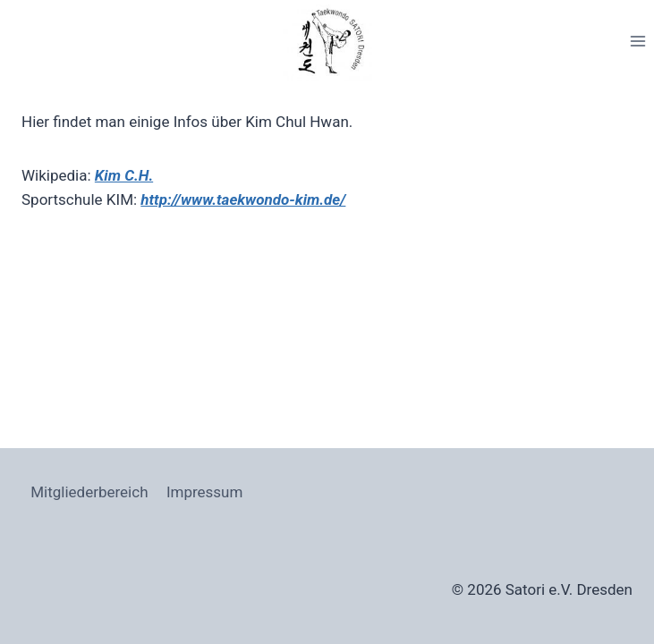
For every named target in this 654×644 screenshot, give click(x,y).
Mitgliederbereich (89, 492)
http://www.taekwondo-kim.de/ (243, 199)
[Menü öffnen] (637, 41)
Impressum (205, 492)
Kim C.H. (124, 175)
